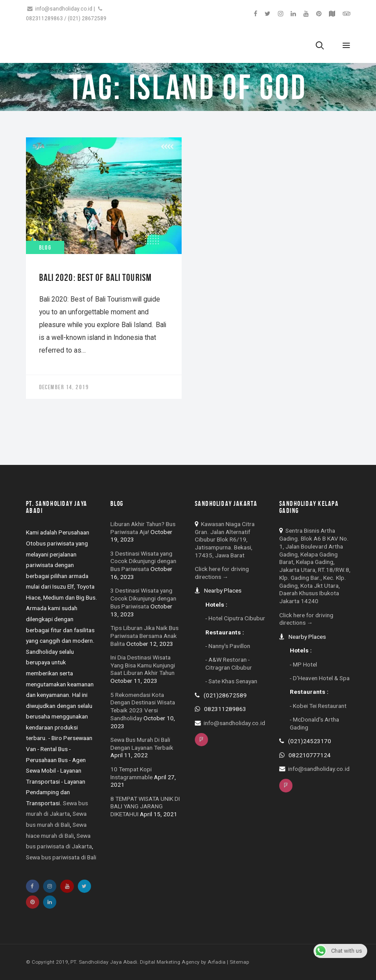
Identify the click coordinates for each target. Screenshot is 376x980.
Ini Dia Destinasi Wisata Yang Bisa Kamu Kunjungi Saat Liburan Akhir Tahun (143, 665)
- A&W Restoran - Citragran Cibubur (229, 663)
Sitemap (239, 962)
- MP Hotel (303, 664)
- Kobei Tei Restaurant (318, 706)
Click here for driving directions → (222, 573)
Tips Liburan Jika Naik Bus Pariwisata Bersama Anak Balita (144, 636)
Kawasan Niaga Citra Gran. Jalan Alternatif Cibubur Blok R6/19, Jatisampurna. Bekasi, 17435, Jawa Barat (225, 540)
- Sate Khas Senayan (231, 681)
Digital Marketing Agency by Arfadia (183, 962)
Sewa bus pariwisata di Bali (61, 857)
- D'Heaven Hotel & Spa (320, 678)
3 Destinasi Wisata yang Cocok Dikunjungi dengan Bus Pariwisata (143, 561)
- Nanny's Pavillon (228, 646)
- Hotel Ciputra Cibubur (235, 618)
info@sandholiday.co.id (64, 9)
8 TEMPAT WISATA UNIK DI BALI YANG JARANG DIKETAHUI (145, 807)
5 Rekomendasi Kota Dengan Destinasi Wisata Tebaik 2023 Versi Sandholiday (143, 706)
